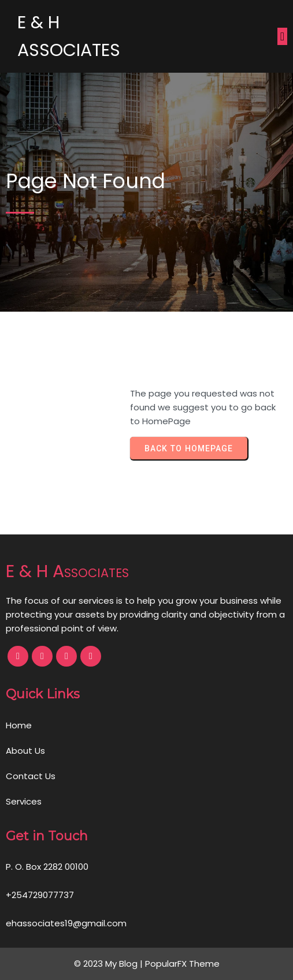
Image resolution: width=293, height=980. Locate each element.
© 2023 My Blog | (110, 964)
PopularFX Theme (182, 964)
